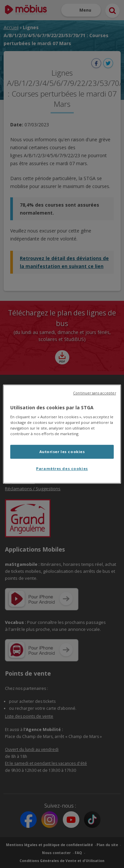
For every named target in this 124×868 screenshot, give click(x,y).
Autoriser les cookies (62, 452)
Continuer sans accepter (94, 393)
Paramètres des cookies (62, 468)
